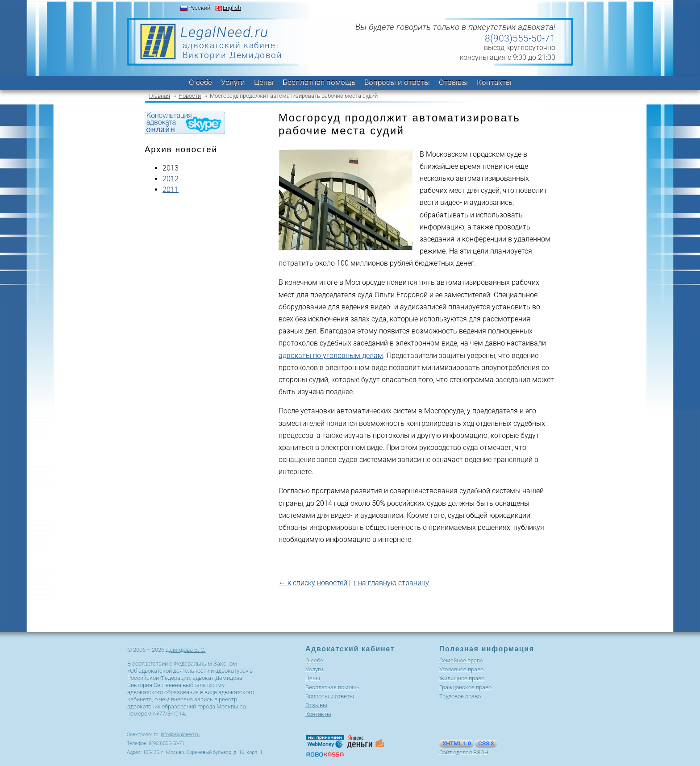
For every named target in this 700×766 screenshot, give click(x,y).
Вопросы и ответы (397, 82)
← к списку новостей (313, 583)
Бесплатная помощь (319, 82)
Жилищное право (462, 678)
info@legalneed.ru (180, 735)
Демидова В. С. (185, 650)
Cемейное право (461, 660)
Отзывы (453, 82)
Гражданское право (465, 687)
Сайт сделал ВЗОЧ (464, 752)
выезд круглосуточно (520, 48)
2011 (171, 189)
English (232, 8)
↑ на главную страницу (391, 583)
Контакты (494, 82)
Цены (264, 82)
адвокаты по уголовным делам (331, 356)
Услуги (233, 82)
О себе (200, 82)
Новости (190, 96)
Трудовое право (460, 696)
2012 (171, 179)
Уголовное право (461, 669)
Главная (160, 96)
